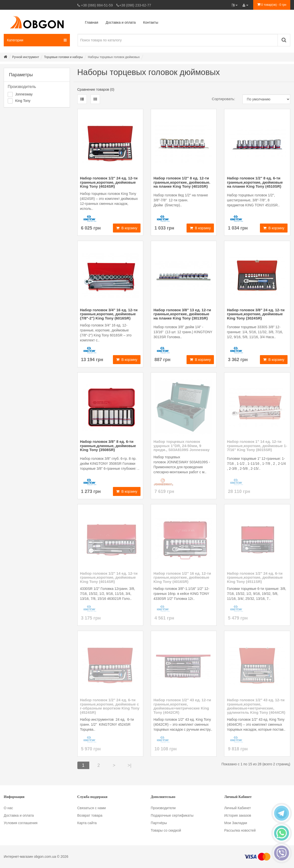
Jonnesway (24, 94)
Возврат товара (90, 815)
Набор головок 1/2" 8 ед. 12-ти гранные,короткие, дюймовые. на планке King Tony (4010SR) (182, 182)
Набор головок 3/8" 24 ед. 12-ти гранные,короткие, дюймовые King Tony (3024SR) (256, 314)
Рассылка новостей (240, 830)
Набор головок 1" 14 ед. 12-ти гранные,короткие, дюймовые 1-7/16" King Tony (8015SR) (257, 446)
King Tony (23, 101)
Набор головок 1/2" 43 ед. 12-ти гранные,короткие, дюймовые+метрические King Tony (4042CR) (182, 706)
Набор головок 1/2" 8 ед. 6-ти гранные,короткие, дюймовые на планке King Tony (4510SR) (255, 182)
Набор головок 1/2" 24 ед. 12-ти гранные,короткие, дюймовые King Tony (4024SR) (109, 182)
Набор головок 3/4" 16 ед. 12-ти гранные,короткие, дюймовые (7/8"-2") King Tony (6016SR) (109, 314)
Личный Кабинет (238, 808)
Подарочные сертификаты (172, 815)
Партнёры (159, 823)
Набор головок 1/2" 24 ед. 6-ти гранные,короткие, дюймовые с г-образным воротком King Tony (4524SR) (110, 706)
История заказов (238, 815)
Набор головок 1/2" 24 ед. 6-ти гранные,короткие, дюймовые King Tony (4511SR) (255, 577)
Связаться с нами (92, 808)
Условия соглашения (21, 823)
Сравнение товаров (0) (96, 89)
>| (129, 765)
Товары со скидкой (166, 830)
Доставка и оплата (19, 815)
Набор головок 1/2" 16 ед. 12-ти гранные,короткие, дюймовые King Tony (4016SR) (182, 577)
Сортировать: (224, 99)
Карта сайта (87, 823)
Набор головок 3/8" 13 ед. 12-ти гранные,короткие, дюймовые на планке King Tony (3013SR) (182, 314)
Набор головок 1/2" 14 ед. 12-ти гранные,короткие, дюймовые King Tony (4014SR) (109, 577)
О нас (8, 808)
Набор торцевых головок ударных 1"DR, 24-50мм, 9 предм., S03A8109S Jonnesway (182, 446)
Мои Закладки (236, 823)
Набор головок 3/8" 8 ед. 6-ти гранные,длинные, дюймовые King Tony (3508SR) (108, 446)
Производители (163, 808)
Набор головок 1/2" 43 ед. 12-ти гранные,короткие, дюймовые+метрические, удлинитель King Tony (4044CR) (256, 706)
